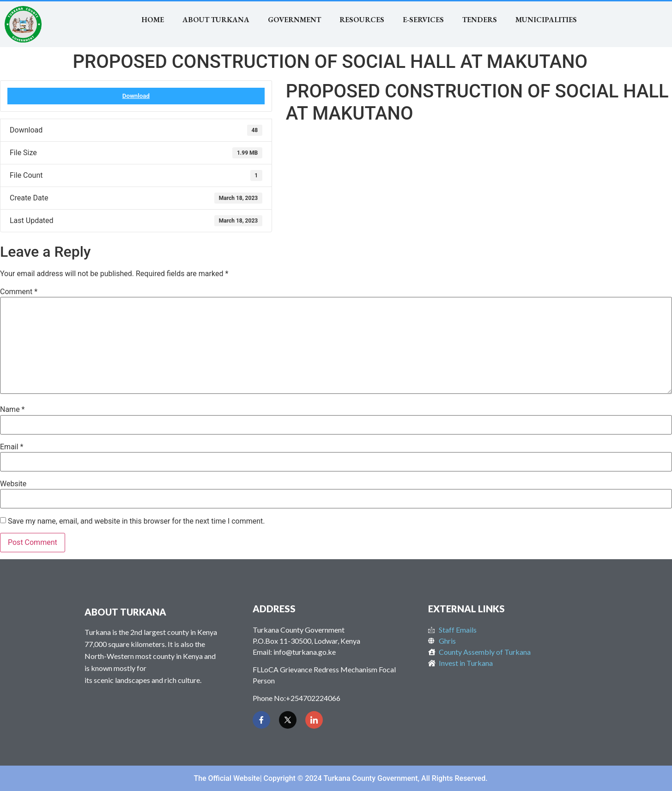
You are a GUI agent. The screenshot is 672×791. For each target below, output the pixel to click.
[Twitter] (288, 720)
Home (153, 20)
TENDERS (480, 20)
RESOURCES (362, 20)
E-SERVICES (423, 20)
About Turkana (216, 20)
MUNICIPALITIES (546, 20)
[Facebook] (261, 720)
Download (136, 96)
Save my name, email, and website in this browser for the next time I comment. (136, 521)
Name (12, 410)
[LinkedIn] (314, 720)
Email (12, 447)
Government (294, 20)
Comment (19, 292)
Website (13, 484)
